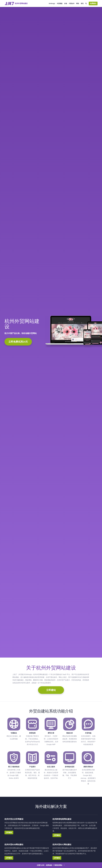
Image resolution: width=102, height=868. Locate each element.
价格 (66, 3)
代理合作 (72, 3)
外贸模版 (60, 3)
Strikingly (52, 3)
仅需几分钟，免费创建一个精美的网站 (51, 865)
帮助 (78, 3)
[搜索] (86, 4)
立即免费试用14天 (18, 342)
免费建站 (93, 3)
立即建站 (51, 690)
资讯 (82, 3)
